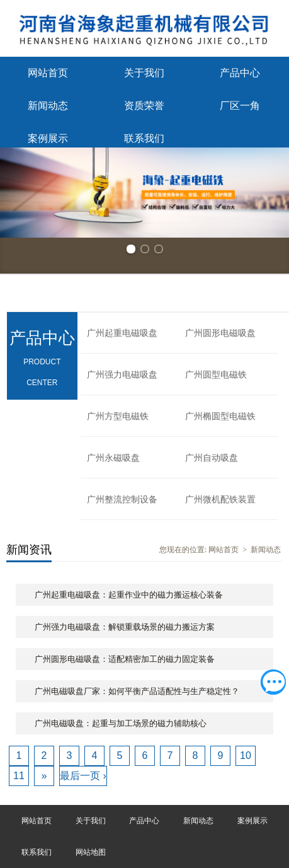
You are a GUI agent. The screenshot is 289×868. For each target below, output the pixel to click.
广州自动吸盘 (212, 458)
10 (246, 755)
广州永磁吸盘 (113, 458)
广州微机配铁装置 (220, 500)
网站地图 (91, 852)
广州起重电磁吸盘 (122, 333)
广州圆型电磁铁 (216, 375)
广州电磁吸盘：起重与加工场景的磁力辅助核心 (121, 723)
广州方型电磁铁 (118, 416)
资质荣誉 (144, 106)
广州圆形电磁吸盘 (220, 333)
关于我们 (144, 73)
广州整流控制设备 (122, 500)
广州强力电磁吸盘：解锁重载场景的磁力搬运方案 (125, 627)
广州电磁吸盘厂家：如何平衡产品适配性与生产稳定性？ (137, 691)
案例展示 (48, 138)
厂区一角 (240, 106)
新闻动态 (48, 106)
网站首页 (48, 73)
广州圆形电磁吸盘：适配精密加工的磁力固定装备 (125, 659)
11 (19, 776)
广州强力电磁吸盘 (122, 375)
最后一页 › (83, 776)
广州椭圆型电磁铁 (220, 416)
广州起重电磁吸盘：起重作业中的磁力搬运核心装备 (129, 595)
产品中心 (240, 73)
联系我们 (144, 138)
